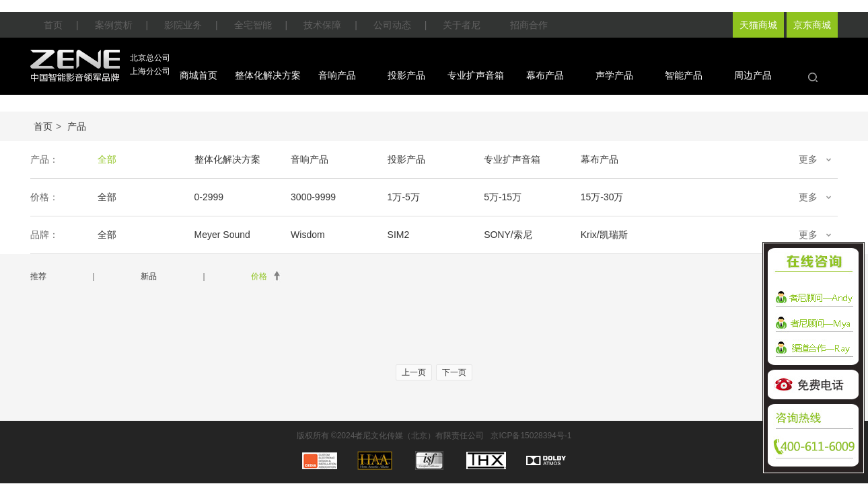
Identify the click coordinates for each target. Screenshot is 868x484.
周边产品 (753, 75)
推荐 (38, 276)
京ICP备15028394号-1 (531, 436)
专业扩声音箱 (476, 75)
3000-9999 (313, 197)
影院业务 (183, 25)
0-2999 (209, 197)
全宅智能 (253, 25)
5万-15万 (501, 197)
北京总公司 (150, 58)
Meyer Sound (222, 235)
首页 (53, 25)
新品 (149, 276)
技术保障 (322, 25)
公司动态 (392, 25)
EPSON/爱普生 (706, 235)
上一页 (414, 372)
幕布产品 (545, 75)
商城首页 (198, 75)
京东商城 (812, 25)
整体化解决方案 (268, 75)
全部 (107, 159)
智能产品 (684, 75)
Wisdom (307, 235)
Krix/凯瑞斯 (602, 235)
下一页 (454, 372)
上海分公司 (150, 71)
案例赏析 (114, 25)
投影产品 (406, 75)
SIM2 (397, 235)
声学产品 (614, 75)
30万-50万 (696, 197)
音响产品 (337, 75)
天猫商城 (758, 25)
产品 (77, 126)
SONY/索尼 (506, 235)
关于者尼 (462, 25)
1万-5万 (402, 197)
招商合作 (529, 25)
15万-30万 (600, 197)
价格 (259, 276)
